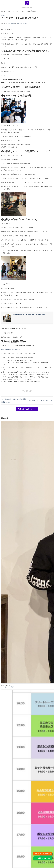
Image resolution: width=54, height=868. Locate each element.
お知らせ (3, 15)
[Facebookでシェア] (23, 392)
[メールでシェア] (31, 392)
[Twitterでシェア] (27, 392)
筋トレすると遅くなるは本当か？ (41, 400)
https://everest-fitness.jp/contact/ (11, 349)
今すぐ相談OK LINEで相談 (43, 858)
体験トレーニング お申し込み (43, 853)
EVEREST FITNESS (22, 23)
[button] (4, 4)
